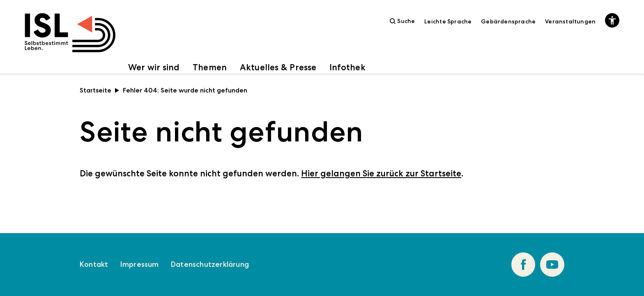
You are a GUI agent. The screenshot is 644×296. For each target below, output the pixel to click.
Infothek (347, 67)
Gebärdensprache (508, 21)
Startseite (100, 90)
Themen (210, 67)
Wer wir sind (154, 67)
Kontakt (94, 264)
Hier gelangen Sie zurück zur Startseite (381, 173)
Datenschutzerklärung (210, 264)
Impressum (140, 264)
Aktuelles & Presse (278, 67)
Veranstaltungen (570, 21)
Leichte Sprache (448, 21)
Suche (402, 21)
